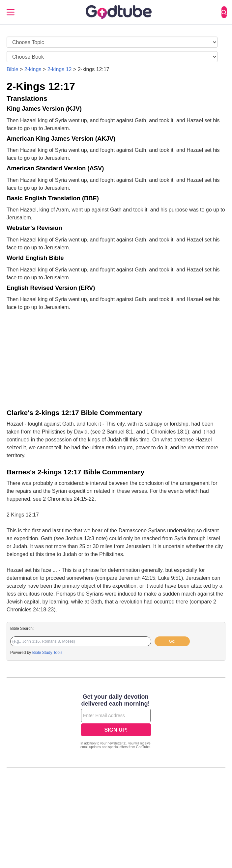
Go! (172, 641)
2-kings (33, 69)
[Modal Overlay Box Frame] (116, 722)
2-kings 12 (60, 69)
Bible (13, 69)
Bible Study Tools (47, 653)
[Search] (224, 12)
